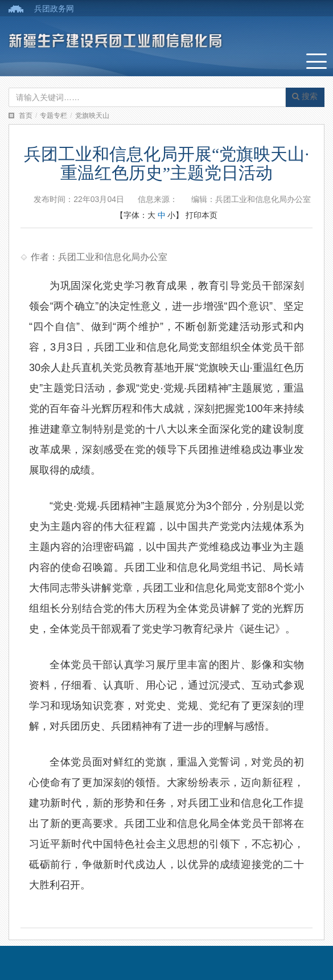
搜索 (305, 96)
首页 (26, 116)
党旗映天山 (92, 116)
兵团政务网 (54, 9)
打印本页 (202, 215)
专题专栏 (54, 116)
